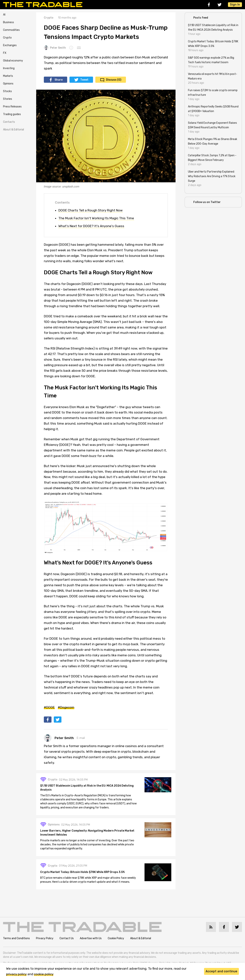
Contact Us (67, 939)
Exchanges (10, 45)
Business (9, 22)
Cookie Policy (116, 939)
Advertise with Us (91, 939)
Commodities (11, 30)
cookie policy (44, 974)
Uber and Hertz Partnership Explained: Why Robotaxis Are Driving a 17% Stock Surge (212, 176)
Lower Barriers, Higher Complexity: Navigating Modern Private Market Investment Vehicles (88, 833)
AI (4, 15)
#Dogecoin (66, 707)
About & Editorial (13, 130)
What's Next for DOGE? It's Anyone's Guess (91, 226)
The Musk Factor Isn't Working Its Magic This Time (96, 218)
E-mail (81, 738)
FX (5, 53)
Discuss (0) (114, 80)
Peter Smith (55, 48)
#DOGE (49, 707)
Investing (9, 68)
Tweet (84, 80)
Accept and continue (221, 971)
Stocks (7, 91)
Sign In (235, 5)
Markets (8, 76)
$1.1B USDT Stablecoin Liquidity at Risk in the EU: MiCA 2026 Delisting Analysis (87, 788)
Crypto (7, 38)
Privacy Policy (45, 939)
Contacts (9, 122)
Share (59, 80)
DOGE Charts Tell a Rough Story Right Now (91, 210)
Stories (8, 99)
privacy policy (16, 974)
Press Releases (12, 107)
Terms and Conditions (16, 939)
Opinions (8, 84)
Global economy (13, 61)
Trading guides (12, 114)
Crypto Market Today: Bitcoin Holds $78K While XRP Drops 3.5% (83, 873)
